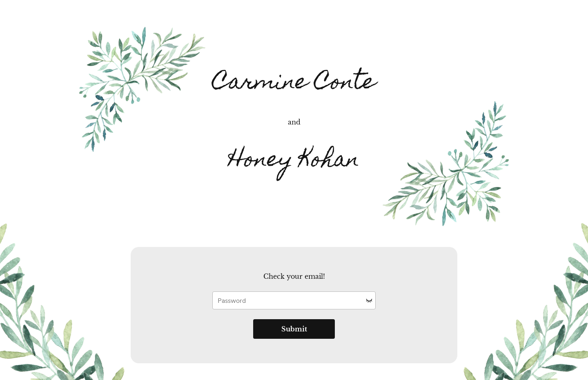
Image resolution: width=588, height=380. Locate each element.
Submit (294, 329)
